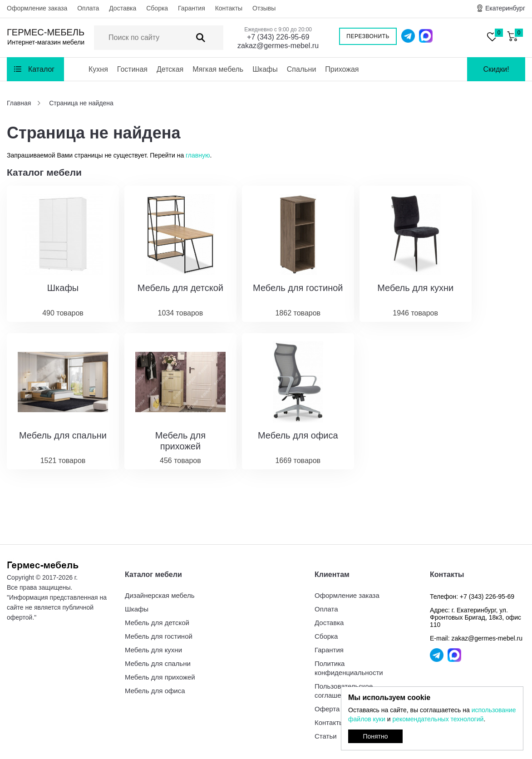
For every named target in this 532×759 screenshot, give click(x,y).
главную (198, 155)
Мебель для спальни (158, 663)
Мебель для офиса (155, 691)
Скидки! (496, 69)
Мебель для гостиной (159, 636)
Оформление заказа (37, 8)
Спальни (302, 69)
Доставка (123, 8)
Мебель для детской (157, 623)
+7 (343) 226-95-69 (278, 37)
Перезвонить (368, 36)
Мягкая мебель (218, 69)
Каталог (41, 69)
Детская (170, 69)
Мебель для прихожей (160, 677)
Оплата (88, 8)
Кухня (98, 69)
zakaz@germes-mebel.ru (278, 46)
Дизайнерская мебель (160, 595)
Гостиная (132, 69)
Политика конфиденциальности (349, 668)
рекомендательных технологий (438, 719)
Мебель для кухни (153, 650)
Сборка (157, 8)
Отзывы (264, 8)
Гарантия (192, 8)
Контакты (229, 8)
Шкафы (265, 69)
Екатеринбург (505, 8)
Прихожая (342, 69)
